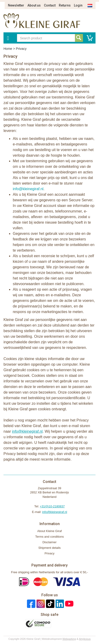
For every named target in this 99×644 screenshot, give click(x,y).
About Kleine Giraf (49, 531)
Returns (65, 5)
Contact (50, 5)
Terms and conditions (50, 537)
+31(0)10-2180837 (52, 506)
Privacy (50, 553)
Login (78, 5)
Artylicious (85, 639)
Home (8, 49)
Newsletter (16, 5)
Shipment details (49, 548)
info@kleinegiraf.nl (28, 189)
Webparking (69, 639)
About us (34, 5)
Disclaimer (50, 542)
